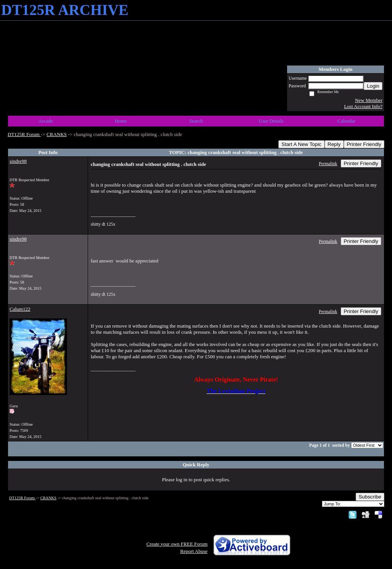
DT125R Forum (24, 134)
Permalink (328, 164)
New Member (369, 100)
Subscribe (370, 497)
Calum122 (20, 309)
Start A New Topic (301, 144)
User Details (271, 121)
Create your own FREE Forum (177, 544)
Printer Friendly (364, 144)
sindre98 (18, 161)
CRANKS (57, 134)
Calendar (346, 121)
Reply (334, 144)
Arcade (46, 121)
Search (196, 121)
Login (373, 86)
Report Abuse (194, 551)
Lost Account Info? (363, 106)
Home (121, 121)
